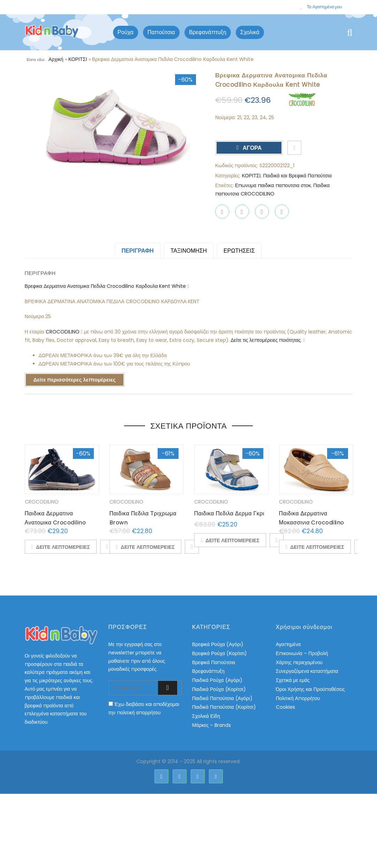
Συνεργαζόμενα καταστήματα (307, 671)
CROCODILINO (63, 332)
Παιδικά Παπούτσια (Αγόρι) (222, 698)
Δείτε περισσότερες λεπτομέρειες (75, 380)
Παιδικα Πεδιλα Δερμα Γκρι (229, 513)
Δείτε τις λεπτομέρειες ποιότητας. (267, 340)
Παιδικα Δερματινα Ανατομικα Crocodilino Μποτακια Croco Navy (55, 522)
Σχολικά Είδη (206, 716)
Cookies (285, 707)
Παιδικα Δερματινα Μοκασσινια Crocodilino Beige (312, 522)
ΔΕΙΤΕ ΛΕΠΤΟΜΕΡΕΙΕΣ (63, 547)
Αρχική (56, 59)
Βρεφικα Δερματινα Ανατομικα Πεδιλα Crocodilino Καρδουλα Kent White (106, 286)
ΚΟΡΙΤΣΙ (78, 59)
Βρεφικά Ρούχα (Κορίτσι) (220, 653)
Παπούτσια (161, 32)
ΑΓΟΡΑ (252, 148)
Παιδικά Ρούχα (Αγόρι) (217, 680)
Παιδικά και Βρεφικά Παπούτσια (297, 176)
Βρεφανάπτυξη (208, 32)
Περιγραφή (137, 251)
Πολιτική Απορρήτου (298, 698)
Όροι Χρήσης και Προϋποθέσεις (310, 689)
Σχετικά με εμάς (293, 680)
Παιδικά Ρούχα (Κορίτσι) (219, 689)
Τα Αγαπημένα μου (321, 7)
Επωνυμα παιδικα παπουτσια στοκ (273, 185)
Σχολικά (250, 32)
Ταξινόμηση (189, 251)
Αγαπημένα (288, 644)
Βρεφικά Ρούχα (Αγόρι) (218, 644)
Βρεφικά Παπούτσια (214, 662)
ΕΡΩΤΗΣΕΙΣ (239, 251)
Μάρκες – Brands (212, 725)
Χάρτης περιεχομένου (299, 662)
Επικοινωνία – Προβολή (302, 653)
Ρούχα (126, 32)
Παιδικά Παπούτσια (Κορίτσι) (224, 707)
